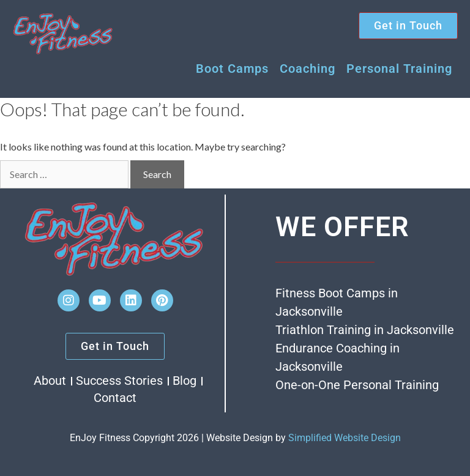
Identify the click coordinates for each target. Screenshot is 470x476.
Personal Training (399, 69)
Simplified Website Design (345, 438)
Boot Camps (232, 69)
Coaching (308, 69)
